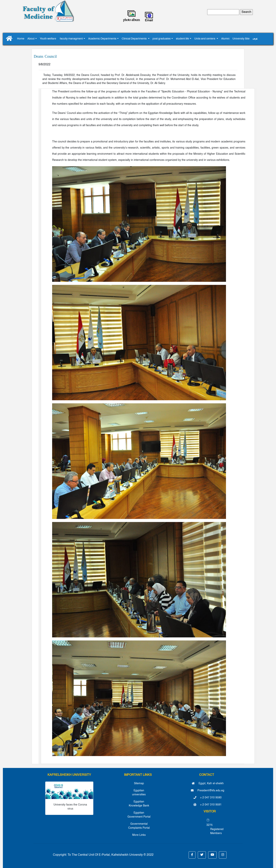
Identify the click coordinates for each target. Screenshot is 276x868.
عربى (255, 39)
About (31, 39)
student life (182, 39)
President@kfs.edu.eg (208, 791)
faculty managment (71, 39)
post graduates (162, 39)
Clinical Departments (134, 39)
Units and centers (205, 39)
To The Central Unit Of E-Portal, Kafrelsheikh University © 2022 (111, 855)
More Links (139, 835)
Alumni (225, 39)
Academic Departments (102, 39)
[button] (192, 855)
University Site (241, 39)
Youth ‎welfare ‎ (48, 39)
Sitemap (139, 783)
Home (21, 39)
